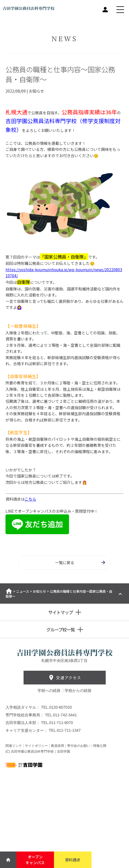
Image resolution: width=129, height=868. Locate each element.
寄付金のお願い (79, 746)
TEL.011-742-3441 (61, 715)
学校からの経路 (78, 690)
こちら (30, 499)
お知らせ (39, 591)
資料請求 (73, 860)
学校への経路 (50, 690)
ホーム (9, 591)
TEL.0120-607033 (56, 707)
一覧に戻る (81, 562)
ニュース (23, 591)
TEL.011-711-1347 (65, 730)
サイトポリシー (36, 746)
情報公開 (100, 746)
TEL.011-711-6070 (57, 723)
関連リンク (14, 746)
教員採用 (58, 746)
